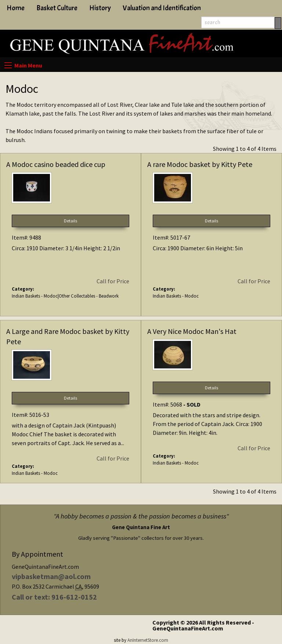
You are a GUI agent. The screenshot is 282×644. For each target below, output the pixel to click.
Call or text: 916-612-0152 (54, 597)
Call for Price (113, 281)
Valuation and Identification (162, 8)
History (100, 8)
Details (70, 221)
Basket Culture (57, 8)
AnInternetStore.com (148, 640)
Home (16, 8)
